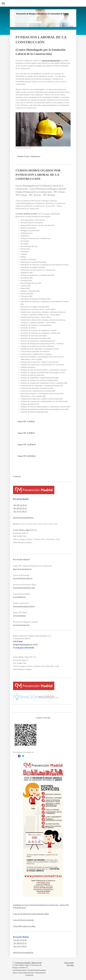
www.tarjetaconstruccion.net (24, 606)
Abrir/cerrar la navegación (43, 3)
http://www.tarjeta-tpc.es (22, 569)
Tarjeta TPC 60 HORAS (27, 456)
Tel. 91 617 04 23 (20, 511)
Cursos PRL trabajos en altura (24, 926)
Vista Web (70, 965)
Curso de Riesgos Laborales (24, 920)
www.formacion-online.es (23, 578)
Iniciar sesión (69, 963)
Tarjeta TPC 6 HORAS (26, 422)
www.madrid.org (19, 597)
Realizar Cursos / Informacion (29, 156)
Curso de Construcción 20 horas (26, 973)
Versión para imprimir (22, 963)
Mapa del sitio (37, 963)
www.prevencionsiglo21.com (24, 588)
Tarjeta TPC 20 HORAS (27, 445)
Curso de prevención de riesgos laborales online (31, 914)
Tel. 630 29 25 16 (20, 508)
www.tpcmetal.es (19, 616)
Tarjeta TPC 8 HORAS (26, 433)
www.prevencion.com (21, 625)
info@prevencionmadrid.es (23, 518)
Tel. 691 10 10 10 (20, 505)
